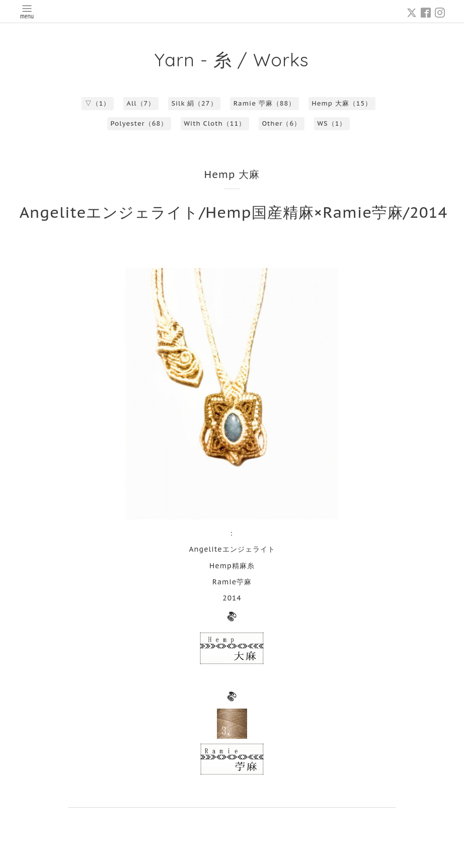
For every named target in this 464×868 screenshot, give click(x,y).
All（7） (141, 103)
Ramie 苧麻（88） (265, 103)
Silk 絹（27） (194, 103)
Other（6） (281, 123)
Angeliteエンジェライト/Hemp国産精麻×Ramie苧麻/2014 (234, 212)
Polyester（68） (139, 123)
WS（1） (332, 123)
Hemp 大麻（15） (342, 103)
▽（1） (98, 103)
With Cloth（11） (215, 123)
